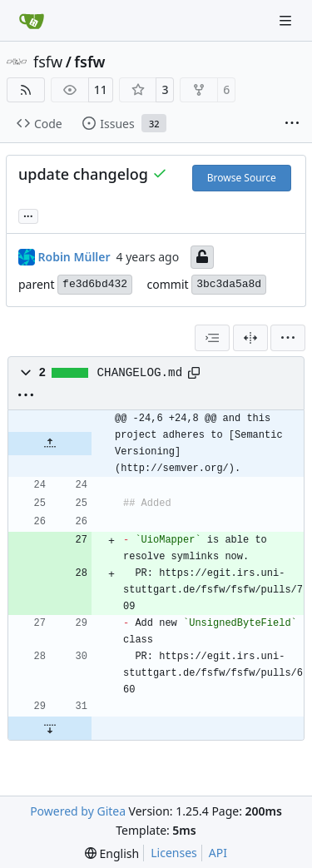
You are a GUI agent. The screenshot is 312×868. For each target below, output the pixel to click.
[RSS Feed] (26, 90)
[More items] (292, 124)
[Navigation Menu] (287, 20)
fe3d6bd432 (95, 284)
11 (101, 89)
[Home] (32, 21)
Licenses (174, 853)
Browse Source (242, 178)
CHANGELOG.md (140, 373)
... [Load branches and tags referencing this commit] (28, 215)
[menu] (288, 338)
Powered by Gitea (78, 811)
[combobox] (212, 338)
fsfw (48, 62)
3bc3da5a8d (229, 284)
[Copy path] (194, 373)
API (218, 853)
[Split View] (250, 338)
